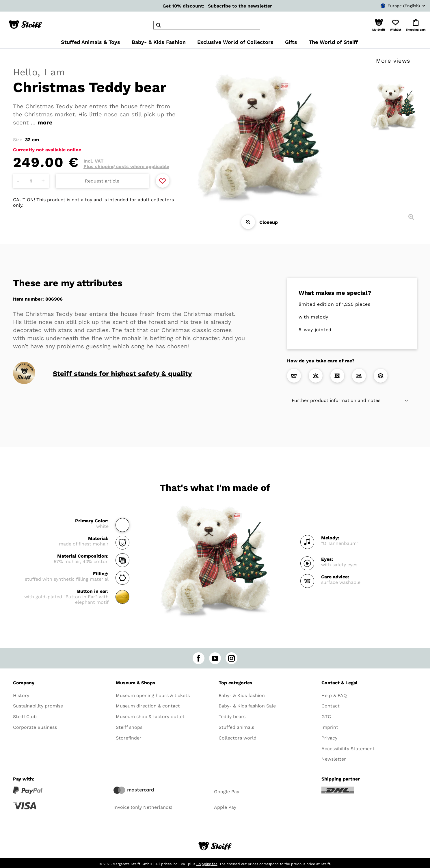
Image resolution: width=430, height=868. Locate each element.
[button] (379, 25)
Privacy (329, 738)
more (45, 122)
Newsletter (334, 759)
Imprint (330, 727)
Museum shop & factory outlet (150, 717)
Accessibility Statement (348, 749)
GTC (326, 717)
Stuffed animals (236, 727)
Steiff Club (25, 717)
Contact (331, 706)
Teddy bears (232, 717)
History (21, 695)
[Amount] (31, 181)
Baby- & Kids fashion (242, 695)
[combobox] (394, 6)
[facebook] (199, 658)
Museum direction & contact (148, 706)
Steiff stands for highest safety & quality (122, 374)
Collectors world (238, 738)
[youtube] (215, 658)
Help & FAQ (334, 695)
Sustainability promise (38, 706)
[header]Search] (207, 25)
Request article (102, 181)
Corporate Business (35, 727)
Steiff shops (129, 727)
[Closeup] (248, 222)
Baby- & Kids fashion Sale (247, 706)
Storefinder (129, 738)
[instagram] (231, 658)
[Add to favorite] (163, 181)
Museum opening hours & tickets (153, 695)
